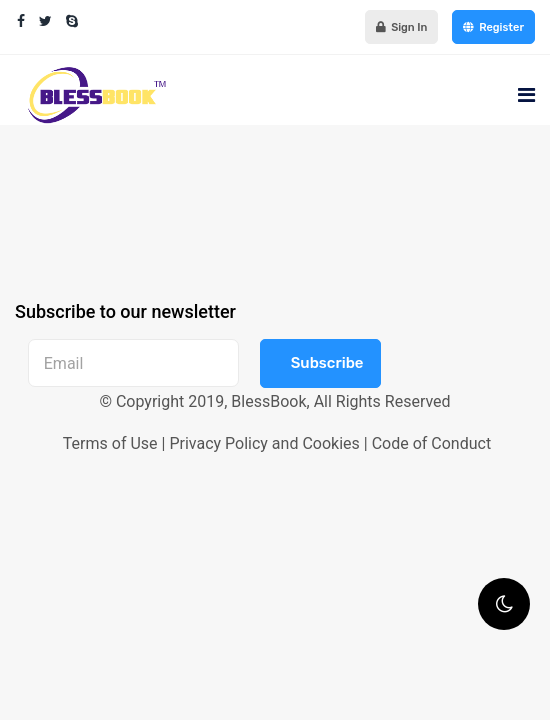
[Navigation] (526, 95)
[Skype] (72, 21)
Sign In (401, 27)
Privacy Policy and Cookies (264, 443)
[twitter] (45, 21)
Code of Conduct (432, 443)
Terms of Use (110, 443)
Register (493, 27)
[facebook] (21, 21)
